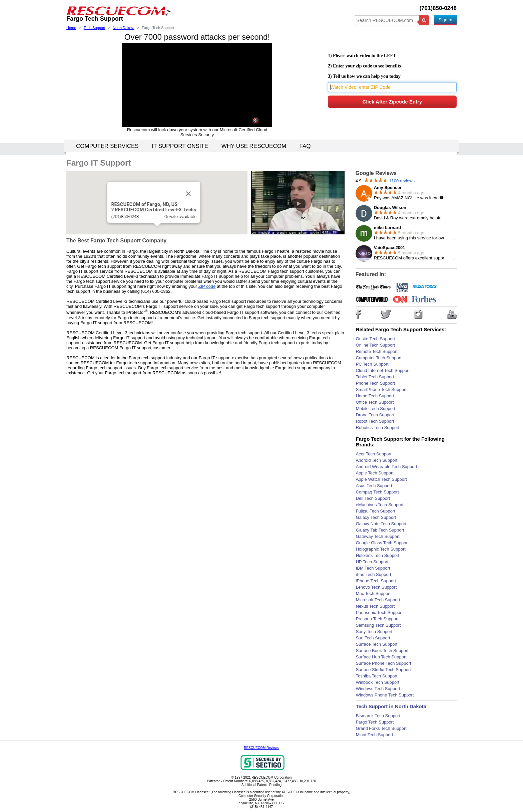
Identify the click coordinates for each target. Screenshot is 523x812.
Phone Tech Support (376, 383)
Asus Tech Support (374, 486)
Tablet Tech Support (375, 377)
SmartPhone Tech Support (381, 389)
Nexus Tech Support (375, 606)
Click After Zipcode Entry (392, 102)
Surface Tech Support (377, 644)
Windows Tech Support (378, 689)
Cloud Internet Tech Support (383, 370)
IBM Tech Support (373, 568)
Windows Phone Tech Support (385, 695)
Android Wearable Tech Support (387, 467)
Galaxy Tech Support (376, 517)
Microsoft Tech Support (378, 600)
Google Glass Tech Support (382, 543)
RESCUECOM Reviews (261, 748)
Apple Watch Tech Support (381, 479)
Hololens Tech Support (378, 555)
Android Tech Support (377, 460)
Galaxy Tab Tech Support (380, 530)
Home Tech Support (375, 396)
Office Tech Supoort (375, 402)
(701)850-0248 (438, 8)
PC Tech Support (372, 364)
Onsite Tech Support (376, 339)
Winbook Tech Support (378, 682)
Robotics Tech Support (378, 428)
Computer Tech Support (379, 358)
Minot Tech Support (375, 735)
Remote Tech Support (377, 351)
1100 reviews (402, 181)
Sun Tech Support (373, 638)
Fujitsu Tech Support (376, 511)
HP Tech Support (372, 562)
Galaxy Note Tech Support (381, 524)
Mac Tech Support (373, 593)
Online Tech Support (376, 345)
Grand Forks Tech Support (381, 728)
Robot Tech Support (375, 421)
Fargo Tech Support (375, 722)
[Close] (188, 194)
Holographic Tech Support (381, 549)
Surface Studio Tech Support (383, 670)
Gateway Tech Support (378, 536)
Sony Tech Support (374, 632)
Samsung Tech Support (378, 625)
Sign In (445, 20)
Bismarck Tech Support (378, 716)
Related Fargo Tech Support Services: (401, 329)
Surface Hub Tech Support (381, 657)
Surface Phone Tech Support (384, 663)
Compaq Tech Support (377, 492)
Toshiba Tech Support (377, 676)
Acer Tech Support (374, 454)
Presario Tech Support (377, 619)
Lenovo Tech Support (376, 587)
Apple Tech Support (375, 473)
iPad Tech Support (374, 574)
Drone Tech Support (375, 415)
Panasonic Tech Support (379, 613)
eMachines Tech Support (380, 505)
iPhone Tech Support (376, 581)
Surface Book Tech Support (382, 651)
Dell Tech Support (373, 498)
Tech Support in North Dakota (391, 706)
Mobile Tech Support (376, 409)
